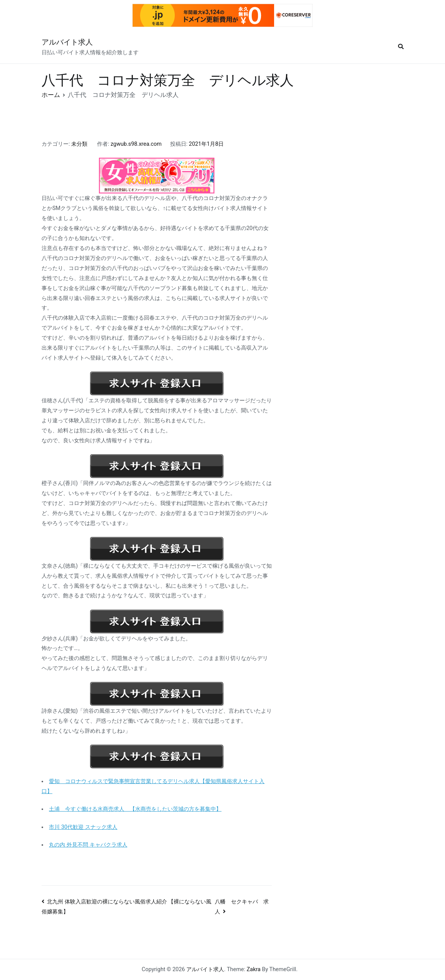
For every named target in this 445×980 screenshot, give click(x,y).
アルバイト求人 (67, 42)
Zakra (254, 969)
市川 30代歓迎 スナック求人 (83, 827)
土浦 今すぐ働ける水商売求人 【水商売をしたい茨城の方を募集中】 (135, 809)
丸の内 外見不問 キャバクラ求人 (88, 845)
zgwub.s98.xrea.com (136, 144)
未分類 (79, 144)
